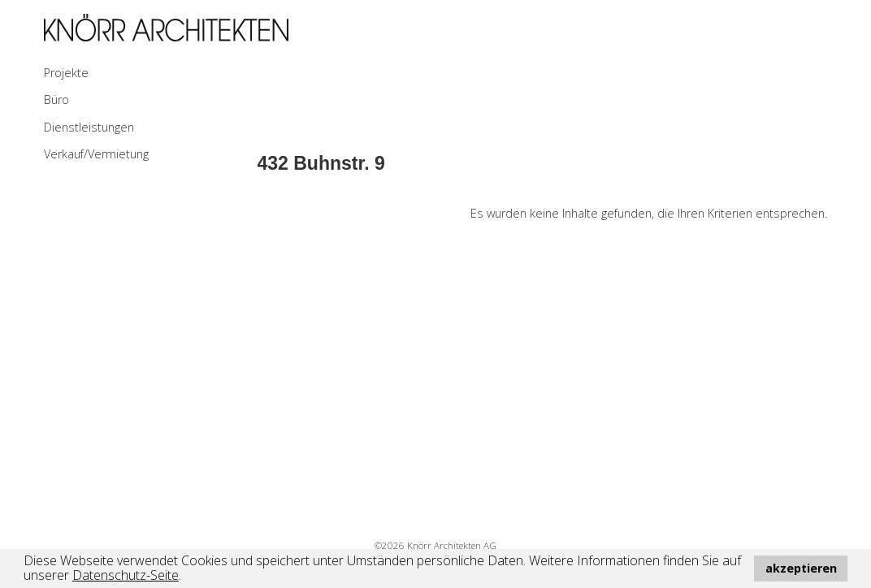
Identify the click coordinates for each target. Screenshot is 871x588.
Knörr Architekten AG (452, 545)
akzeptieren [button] (801, 568)
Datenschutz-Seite (126, 575)
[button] (187, 577)
